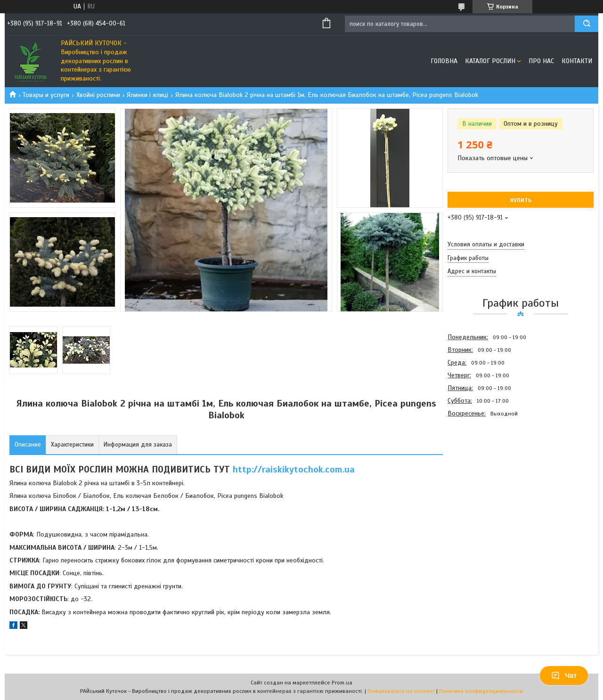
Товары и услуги (46, 95)
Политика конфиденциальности (481, 691)
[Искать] (587, 24)
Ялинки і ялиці (147, 95)
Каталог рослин (490, 61)
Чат (564, 676)
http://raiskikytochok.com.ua (294, 469)
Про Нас (541, 61)
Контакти (577, 61)
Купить (521, 200)
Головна (444, 61)
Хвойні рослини (98, 95)
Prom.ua (342, 683)
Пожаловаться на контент (401, 691)
